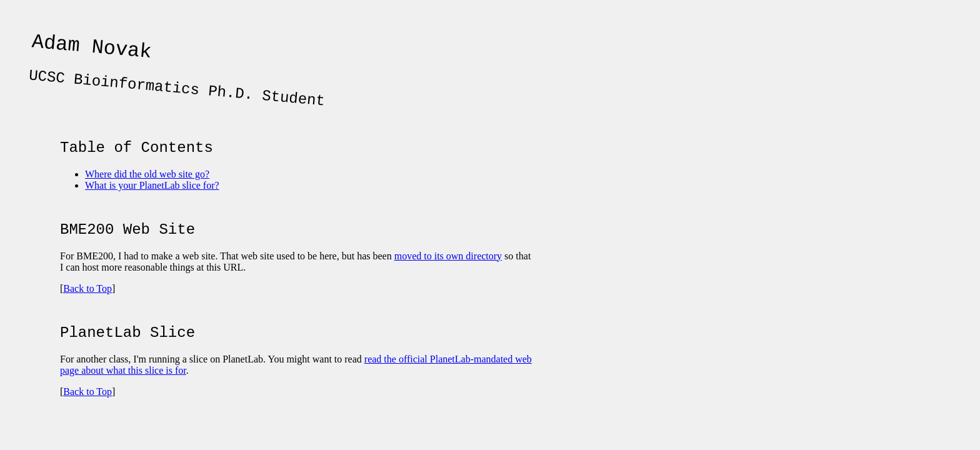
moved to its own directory (448, 271)
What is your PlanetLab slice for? (152, 197)
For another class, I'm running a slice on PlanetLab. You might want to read (212, 378)
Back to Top (87, 303)
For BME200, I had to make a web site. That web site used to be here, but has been (227, 271)
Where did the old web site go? (147, 185)
